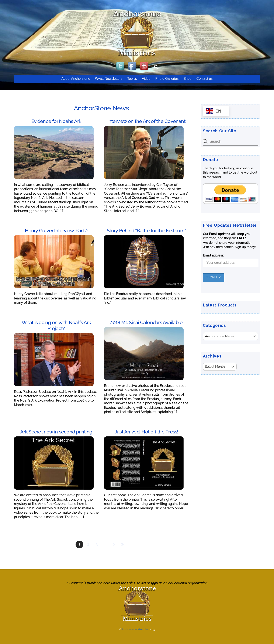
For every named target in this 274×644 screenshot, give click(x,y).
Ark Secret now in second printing (56, 432)
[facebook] (133, 66)
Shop (188, 79)
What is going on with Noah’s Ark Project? (56, 325)
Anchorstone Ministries (135, 629)
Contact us (204, 79)
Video (146, 79)
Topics (132, 79)
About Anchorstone (76, 79)
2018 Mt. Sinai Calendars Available (146, 322)
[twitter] (121, 66)
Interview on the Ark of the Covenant (146, 121)
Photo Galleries (167, 79)
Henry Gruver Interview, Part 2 (56, 230)
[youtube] (145, 66)
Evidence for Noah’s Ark (56, 121)
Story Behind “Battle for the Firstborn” (146, 230)
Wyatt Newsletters (109, 79)
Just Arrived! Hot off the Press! (146, 432)
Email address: (213, 255)
